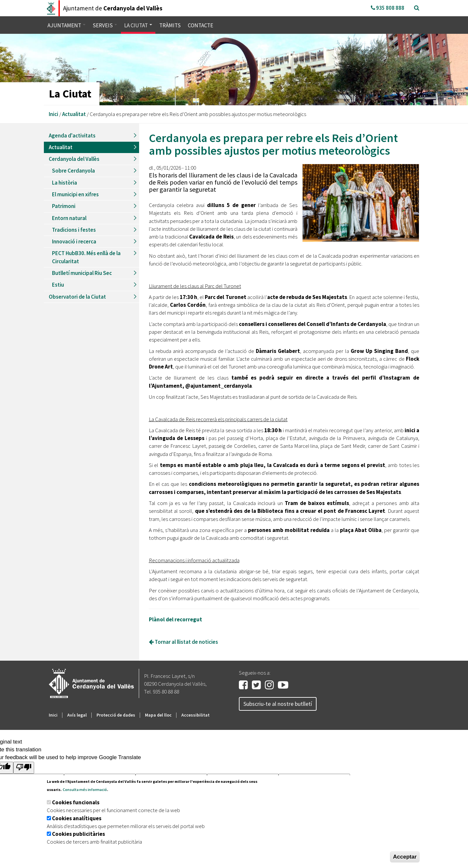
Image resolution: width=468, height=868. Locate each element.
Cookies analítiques (77, 818)
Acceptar (405, 857)
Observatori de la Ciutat (77, 297)
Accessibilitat (195, 715)
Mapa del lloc (158, 715)
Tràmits (170, 25)
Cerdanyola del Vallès (74, 159)
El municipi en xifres (75, 194)
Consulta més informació (85, 790)
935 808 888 (388, 8)
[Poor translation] (24, 768)
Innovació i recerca (74, 241)
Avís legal (77, 715)
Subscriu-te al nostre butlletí (278, 704)
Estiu (58, 285)
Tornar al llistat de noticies (183, 642)
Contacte (201, 25)
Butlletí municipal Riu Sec (82, 273)
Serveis (105, 25)
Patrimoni (64, 206)
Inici (53, 114)
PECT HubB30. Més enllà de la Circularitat (86, 257)
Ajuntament (66, 25)
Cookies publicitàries (78, 834)
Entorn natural (69, 218)
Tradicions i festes (74, 230)
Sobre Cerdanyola (73, 171)
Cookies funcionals (76, 802)
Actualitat (74, 114)
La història (65, 183)
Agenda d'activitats (72, 136)
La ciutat (138, 25)
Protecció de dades (116, 715)
